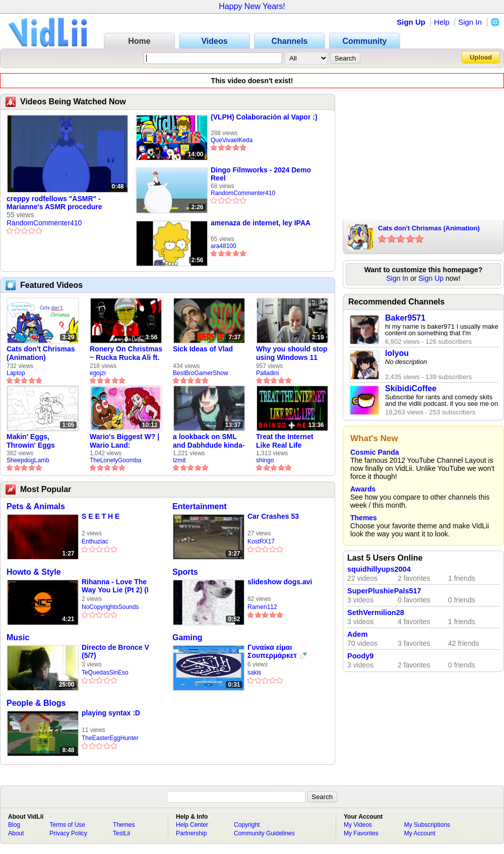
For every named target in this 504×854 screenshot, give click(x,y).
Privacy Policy (68, 833)
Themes (364, 518)
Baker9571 (405, 318)
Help (442, 22)
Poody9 (360, 656)
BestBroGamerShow (200, 373)
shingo (265, 460)
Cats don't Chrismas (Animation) (41, 353)
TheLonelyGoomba (115, 460)
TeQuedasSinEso (105, 673)
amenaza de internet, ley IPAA (261, 223)
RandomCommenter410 (44, 223)
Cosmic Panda (374, 452)
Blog (14, 825)
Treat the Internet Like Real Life (285, 441)
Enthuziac (95, 541)
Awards (363, 489)
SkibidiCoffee (411, 388)
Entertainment (200, 506)
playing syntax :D (111, 713)
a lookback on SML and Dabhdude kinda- (209, 441)
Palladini (267, 373)
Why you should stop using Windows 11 (292, 353)
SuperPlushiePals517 (384, 591)
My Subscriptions (427, 825)
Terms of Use (67, 825)
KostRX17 (261, 541)
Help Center (192, 825)
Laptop (16, 373)
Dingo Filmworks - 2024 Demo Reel (261, 174)
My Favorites (361, 833)
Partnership (191, 833)
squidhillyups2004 (379, 569)
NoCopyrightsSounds (110, 607)
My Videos (358, 825)
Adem (357, 634)
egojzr (98, 373)
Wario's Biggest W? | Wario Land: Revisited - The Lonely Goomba (124, 441)
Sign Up (411, 22)
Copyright (247, 825)
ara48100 (224, 246)
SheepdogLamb (28, 460)
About (16, 833)
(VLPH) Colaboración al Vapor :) (264, 117)
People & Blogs (36, 703)
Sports (185, 572)
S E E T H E (101, 516)
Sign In (470, 22)
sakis (254, 673)
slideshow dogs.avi (280, 582)
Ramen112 (262, 607)
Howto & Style (34, 572)
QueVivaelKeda (232, 140)
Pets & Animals (36, 506)
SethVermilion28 (376, 613)
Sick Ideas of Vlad (203, 349)
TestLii (121, 833)
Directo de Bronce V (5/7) (115, 651)
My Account (420, 833)
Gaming (187, 637)
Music (18, 637)
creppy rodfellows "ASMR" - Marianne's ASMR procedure (54, 203)
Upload (481, 57)
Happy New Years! (252, 6)
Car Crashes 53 (273, 516)
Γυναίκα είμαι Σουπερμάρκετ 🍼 (277, 651)
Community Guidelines (264, 833)
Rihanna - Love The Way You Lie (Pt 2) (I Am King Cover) (115, 586)
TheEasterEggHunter (110, 738)
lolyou (397, 353)
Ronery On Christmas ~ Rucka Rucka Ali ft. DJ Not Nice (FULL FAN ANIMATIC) (126, 353)
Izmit (179, 460)
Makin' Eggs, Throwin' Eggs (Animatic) (31, 441)
